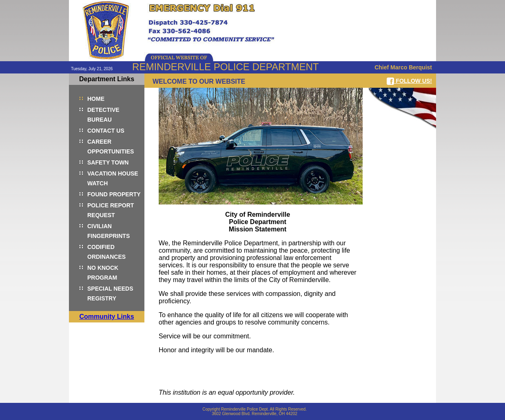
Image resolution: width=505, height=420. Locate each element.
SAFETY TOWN (108, 162)
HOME (96, 99)
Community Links (106, 317)
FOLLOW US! (409, 81)
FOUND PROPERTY (114, 194)
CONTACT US (106, 131)
